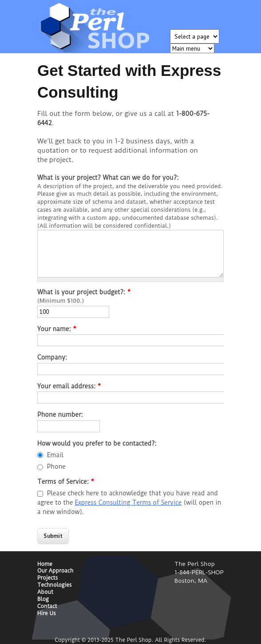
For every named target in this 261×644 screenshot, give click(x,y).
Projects (47, 578)
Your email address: (69, 386)
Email (55, 455)
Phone (56, 466)
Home (45, 564)
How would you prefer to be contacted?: (97, 443)
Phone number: (60, 415)
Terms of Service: (66, 482)
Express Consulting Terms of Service (129, 502)
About (45, 592)
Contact (47, 606)
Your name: (57, 329)
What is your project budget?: (84, 292)
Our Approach (55, 571)
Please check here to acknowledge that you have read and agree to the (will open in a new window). (129, 502)
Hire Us (47, 614)
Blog (43, 599)
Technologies (55, 585)
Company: (52, 357)
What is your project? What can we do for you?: (108, 178)
